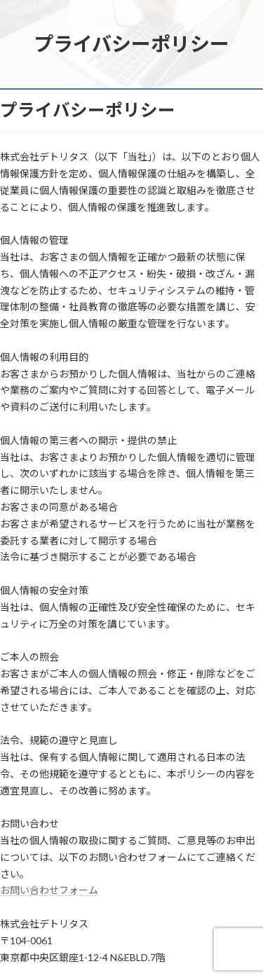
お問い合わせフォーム (49, 890)
